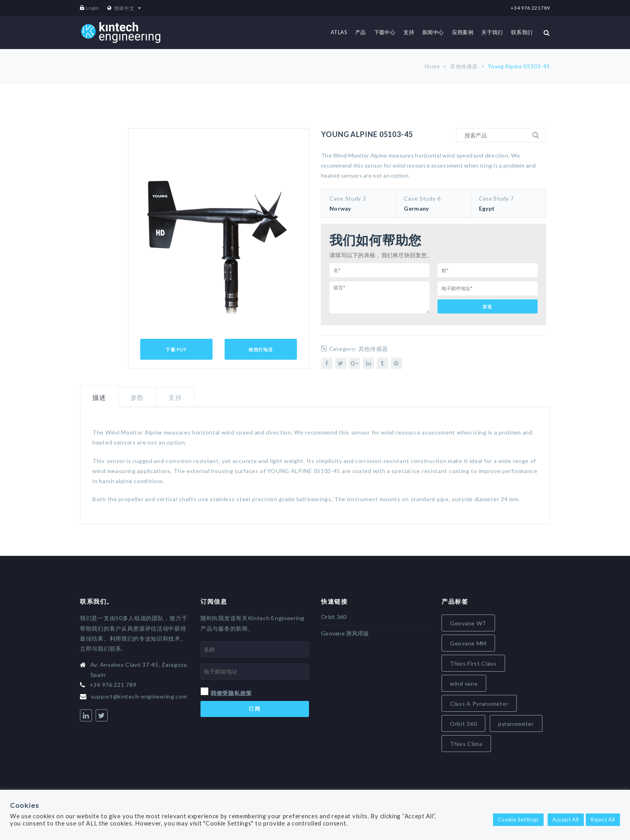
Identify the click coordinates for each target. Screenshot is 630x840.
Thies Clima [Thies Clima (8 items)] (466, 744)
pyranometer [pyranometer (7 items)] (516, 724)
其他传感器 (464, 66)
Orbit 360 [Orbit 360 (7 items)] (463, 724)
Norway (340, 208)
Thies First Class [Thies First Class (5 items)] (473, 663)
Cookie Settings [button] (519, 820)
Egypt (487, 208)
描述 (99, 397)
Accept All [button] (566, 820)
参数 (137, 397)
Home (432, 66)
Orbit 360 (334, 617)
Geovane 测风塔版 (345, 633)
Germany (416, 208)
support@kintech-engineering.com (139, 696)
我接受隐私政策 (231, 693)
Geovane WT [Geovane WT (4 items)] (468, 623)
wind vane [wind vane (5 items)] (464, 683)
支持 (175, 397)
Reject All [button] (603, 820)
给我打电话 (261, 349)
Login (93, 8)
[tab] (99, 396)
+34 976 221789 (530, 8)
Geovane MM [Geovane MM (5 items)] (468, 643)
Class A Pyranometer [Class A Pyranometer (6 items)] (479, 704)
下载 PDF (176, 349)
